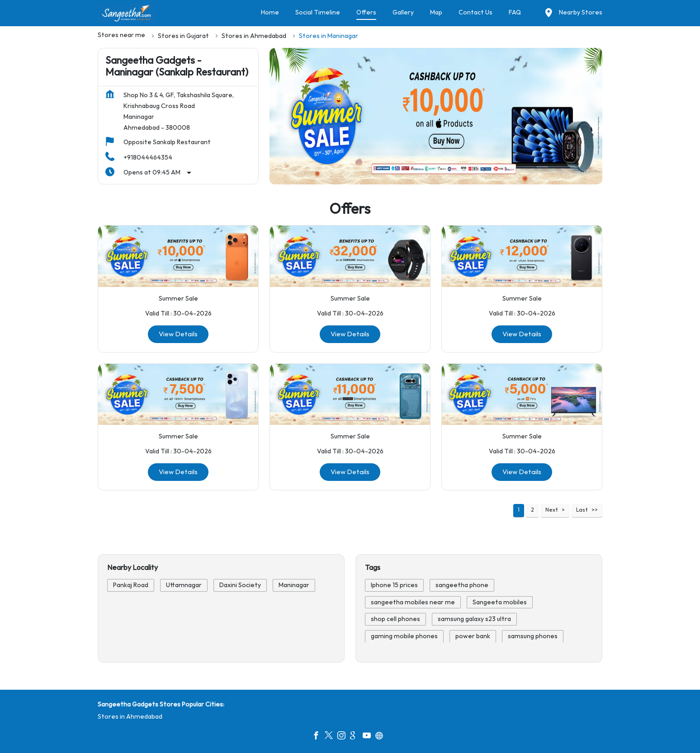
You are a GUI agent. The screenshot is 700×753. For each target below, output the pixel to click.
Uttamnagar (184, 585)
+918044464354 (148, 158)
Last (582, 510)
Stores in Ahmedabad (130, 717)
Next (552, 510)
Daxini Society (240, 585)
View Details (178, 334)
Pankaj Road (131, 585)
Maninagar (294, 585)
